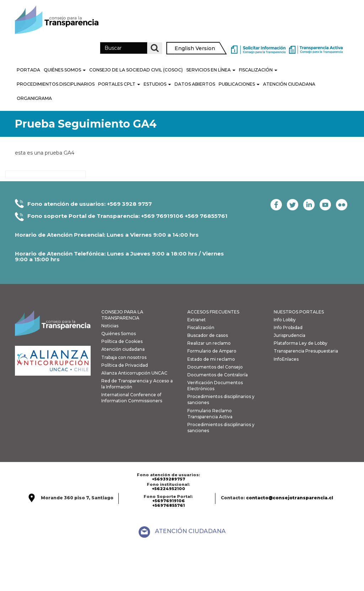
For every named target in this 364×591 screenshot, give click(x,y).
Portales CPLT (119, 84)
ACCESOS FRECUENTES (213, 312)
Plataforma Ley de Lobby (301, 343)
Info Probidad (288, 327)
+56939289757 (168, 479)
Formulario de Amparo (212, 351)
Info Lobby (285, 320)
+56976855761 (168, 505)
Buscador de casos (208, 335)
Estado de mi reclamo (211, 359)
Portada (28, 70)
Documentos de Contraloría (218, 375)
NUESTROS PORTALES (299, 312)
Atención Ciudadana (289, 84)
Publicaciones (239, 84)
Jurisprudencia (290, 335)
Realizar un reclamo (209, 343)
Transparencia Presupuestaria (306, 351)
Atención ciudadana (123, 349)
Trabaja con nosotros (124, 357)
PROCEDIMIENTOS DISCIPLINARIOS (56, 84)
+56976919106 (168, 501)
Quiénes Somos (65, 70)
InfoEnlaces (286, 359)
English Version (195, 48)
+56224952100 (168, 489)
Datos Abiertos (195, 84)
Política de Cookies (122, 341)
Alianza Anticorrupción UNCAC (134, 373)
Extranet (197, 320)
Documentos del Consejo (215, 367)
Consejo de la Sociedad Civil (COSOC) (136, 70)
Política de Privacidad (125, 365)
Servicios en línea (211, 70)
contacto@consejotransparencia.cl (290, 498)
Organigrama (34, 98)
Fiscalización (258, 70)
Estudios (157, 84)
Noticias (110, 326)
